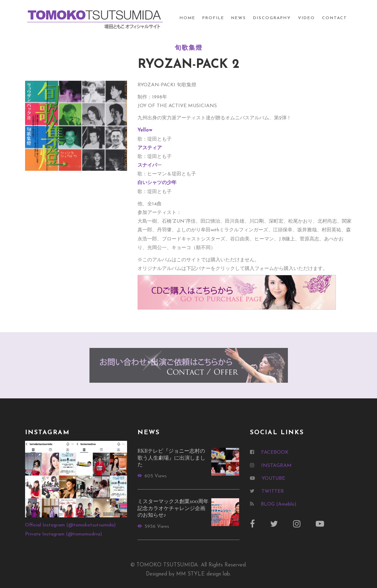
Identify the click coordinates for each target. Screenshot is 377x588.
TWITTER (273, 491)
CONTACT (335, 18)
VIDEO (307, 18)
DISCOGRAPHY (272, 18)
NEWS (239, 18)
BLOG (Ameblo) (278, 504)
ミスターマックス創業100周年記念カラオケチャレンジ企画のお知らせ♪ (173, 508)
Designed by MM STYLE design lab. (188, 574)
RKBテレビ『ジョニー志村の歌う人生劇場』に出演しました (171, 457)
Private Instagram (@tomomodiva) (64, 534)
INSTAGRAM (276, 466)
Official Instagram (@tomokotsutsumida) (70, 525)
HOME (187, 18)
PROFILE (213, 18)
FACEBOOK (275, 452)
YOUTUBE (273, 479)
